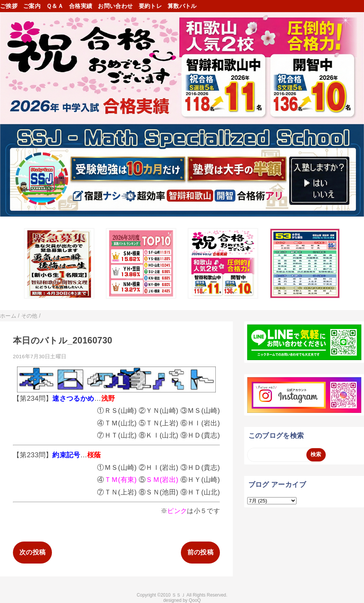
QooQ (195, 600)
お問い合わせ (115, 6)
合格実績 (81, 6)
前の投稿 (200, 552)
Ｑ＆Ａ (55, 6)
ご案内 (32, 6)
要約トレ (150, 6)
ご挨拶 (9, 6)
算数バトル (182, 6)
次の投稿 (32, 552)
